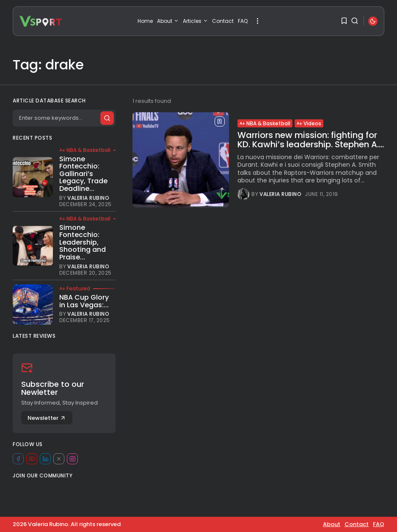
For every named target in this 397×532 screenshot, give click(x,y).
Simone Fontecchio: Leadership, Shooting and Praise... (83, 242)
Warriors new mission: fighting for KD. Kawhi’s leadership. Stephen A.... (311, 140)
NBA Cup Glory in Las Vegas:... (84, 301)
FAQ (243, 21)
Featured (75, 289)
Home (145, 21)
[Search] (64, 118)
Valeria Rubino (280, 194)
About (168, 21)
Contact (223, 21)
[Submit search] (107, 118)
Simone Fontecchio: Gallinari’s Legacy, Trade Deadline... (83, 174)
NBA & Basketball (265, 123)
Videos (309, 123)
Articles (195, 21)
